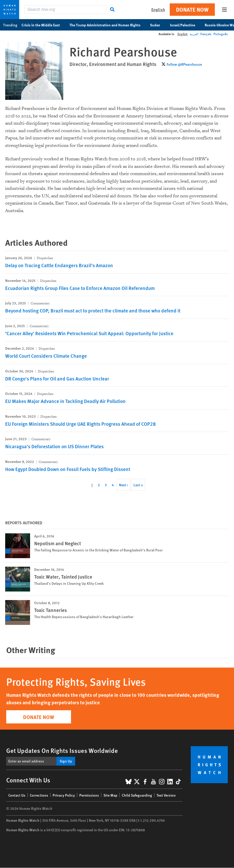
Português (221, 34)
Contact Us (17, 795)
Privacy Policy (64, 795)
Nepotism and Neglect (58, 543)
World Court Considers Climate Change (46, 356)
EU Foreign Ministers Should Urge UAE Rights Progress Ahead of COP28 (80, 424)
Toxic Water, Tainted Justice (63, 577)
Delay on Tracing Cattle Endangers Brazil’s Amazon (59, 265)
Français (206, 34)
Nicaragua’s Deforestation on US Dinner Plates (54, 446)
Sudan (158, 25)
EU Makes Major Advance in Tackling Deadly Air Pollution (65, 401)
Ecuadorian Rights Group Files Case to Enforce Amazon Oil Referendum (80, 288)
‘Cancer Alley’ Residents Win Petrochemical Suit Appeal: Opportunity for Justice (89, 333)
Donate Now (192, 9)
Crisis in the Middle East (43, 25)
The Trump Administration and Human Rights (108, 25)
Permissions (89, 795)
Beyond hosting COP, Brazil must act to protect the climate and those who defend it (93, 310)
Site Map (110, 795)
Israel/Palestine (185, 25)
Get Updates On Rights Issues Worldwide (62, 750)
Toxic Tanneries (51, 610)
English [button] (158, 9)
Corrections (39, 795)
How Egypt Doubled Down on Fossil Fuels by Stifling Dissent (68, 469)
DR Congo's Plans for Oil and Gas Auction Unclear (57, 379)
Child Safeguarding (137, 795)
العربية (194, 34)
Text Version (166, 795)
